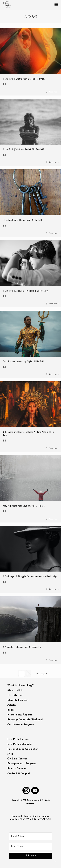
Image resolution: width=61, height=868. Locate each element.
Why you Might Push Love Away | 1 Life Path (24, 506)
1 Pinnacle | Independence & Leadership (22, 647)
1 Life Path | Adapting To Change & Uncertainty (26, 291)
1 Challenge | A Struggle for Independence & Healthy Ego (30, 576)
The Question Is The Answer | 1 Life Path (23, 220)
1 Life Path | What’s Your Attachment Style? (24, 79)
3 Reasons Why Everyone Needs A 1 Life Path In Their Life (29, 433)
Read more (54, 92)
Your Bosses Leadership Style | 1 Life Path (24, 361)
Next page (42, 674)
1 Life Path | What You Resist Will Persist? (24, 149)
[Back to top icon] (54, 861)
